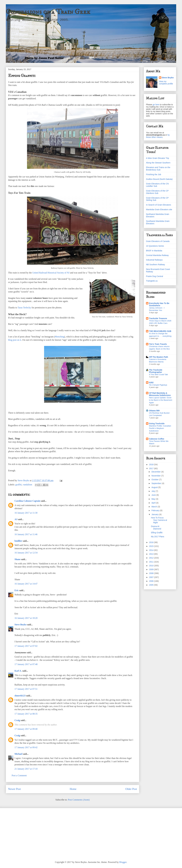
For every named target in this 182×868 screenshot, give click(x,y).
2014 (152, 550)
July (153, 491)
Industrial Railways (154, 260)
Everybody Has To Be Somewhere (159, 304)
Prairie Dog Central (154, 276)
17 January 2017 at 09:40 (26, 729)
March (154, 507)
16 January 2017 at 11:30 (26, 513)
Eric (17, 590)
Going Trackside (157, 424)
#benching (60, 337)
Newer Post (14, 789)
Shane (17, 559)
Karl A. (18, 671)
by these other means (158, 136)
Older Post (131, 789)
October (155, 480)
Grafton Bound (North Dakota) (159, 179)
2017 (152, 468)
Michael (18, 754)
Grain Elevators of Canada (158, 241)
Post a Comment (19, 775)
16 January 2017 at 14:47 (26, 584)
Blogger (123, 862)
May (154, 499)
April (154, 503)
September (157, 483)
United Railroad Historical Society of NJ (51, 273)
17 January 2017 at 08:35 (26, 714)
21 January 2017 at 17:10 (26, 769)
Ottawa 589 (154, 411)
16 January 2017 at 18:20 (26, 618)
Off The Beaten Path (159, 357)
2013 (152, 554)
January (155, 514)
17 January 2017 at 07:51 (26, 689)
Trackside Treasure (158, 318)
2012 (152, 558)
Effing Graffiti (157, 533)
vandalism (27, 485)
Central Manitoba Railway (157, 255)
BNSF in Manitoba (154, 251)
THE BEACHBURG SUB (160, 331)
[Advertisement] (91, 832)
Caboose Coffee (157, 439)
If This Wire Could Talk (158, 375)
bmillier (18, 541)
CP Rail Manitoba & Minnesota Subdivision (160, 394)
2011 (152, 562)
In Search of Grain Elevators (159, 205)
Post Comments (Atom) (79, 800)
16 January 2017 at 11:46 (26, 534)
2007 (152, 577)
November (156, 476)
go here (156, 105)
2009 (152, 569)
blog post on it (15, 340)
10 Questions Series (155, 246)
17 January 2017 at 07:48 (26, 664)
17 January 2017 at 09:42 (26, 747)
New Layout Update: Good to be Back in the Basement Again (161, 400)
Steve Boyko (20, 625)
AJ (16, 519)
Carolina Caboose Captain (27, 501)
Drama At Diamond (156, 528)
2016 (152, 542)
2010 (152, 566)
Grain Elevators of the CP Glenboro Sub (157, 192)
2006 (152, 581)
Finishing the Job (154, 174)
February (156, 510)
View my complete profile (166, 83)
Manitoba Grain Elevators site (159, 209)
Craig (17, 720)
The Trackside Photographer (156, 371)
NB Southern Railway (155, 265)
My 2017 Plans (158, 537)
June (154, 495)
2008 (152, 573)
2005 (152, 585)
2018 (152, 464)
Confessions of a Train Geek (48, 12)
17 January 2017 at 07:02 (26, 646)
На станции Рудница (158, 385)
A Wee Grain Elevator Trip (158, 158)
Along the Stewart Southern (158, 163)
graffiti (18, 485)
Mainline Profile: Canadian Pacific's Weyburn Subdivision (160, 428)
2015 (152, 546)
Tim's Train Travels (158, 344)
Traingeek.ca (152, 281)
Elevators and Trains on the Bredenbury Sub (158, 169)
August (155, 487)
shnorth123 (20, 696)
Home (73, 789)
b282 (151, 383)
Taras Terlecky (24, 308)
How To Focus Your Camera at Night (159, 520)
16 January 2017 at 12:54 (26, 553)
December (156, 472)
